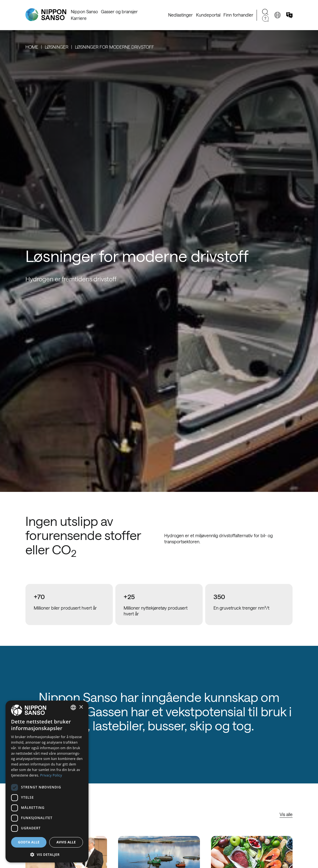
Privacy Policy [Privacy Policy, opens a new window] (51, 775)
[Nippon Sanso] (46, 15)
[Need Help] (265, 18)
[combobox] (73, 707)
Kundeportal (208, 15)
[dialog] (47, 782)
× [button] (81, 707)
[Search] (265, 12)
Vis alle (286, 814)
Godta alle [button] (29, 842)
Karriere (79, 18)
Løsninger (57, 47)
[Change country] (277, 15)
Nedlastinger (180, 15)
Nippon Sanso (84, 11)
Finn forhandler (238, 15)
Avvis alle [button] (66, 842)
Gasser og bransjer (119, 11)
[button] (47, 854)
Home (32, 47)
